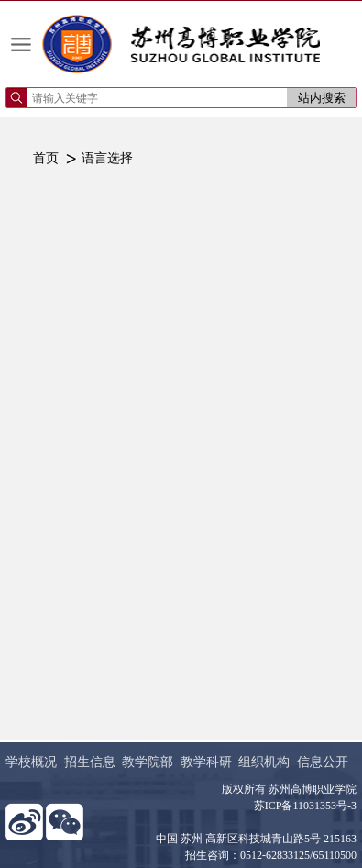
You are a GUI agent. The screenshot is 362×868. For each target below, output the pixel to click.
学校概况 (31, 762)
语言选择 (107, 158)
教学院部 (148, 762)
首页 (46, 158)
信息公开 (323, 762)
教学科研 (206, 762)
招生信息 (90, 762)
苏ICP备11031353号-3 (305, 806)
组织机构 (264, 762)
